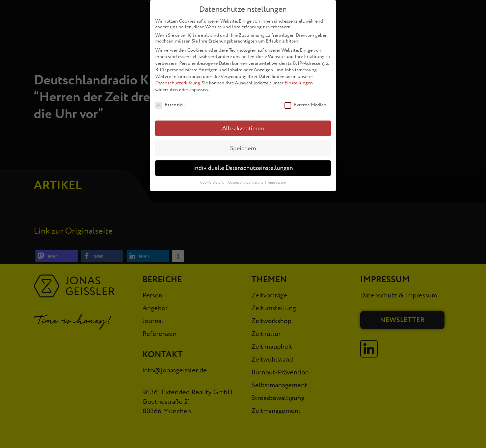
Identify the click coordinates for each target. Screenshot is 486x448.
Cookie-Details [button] (212, 181)
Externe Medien (305, 104)
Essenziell (170, 104)
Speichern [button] (243, 147)
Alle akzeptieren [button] (243, 127)
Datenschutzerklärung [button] (246, 181)
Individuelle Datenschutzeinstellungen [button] (243, 167)
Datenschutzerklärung (178, 82)
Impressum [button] (277, 181)
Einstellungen (299, 82)
